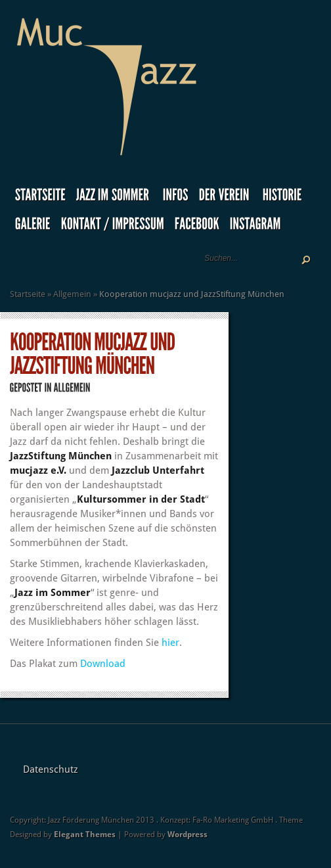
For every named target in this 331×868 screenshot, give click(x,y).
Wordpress (188, 834)
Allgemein (72, 294)
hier (170, 643)
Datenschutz (51, 769)
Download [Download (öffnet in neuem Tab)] (103, 664)
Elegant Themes (85, 834)
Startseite (28, 294)
